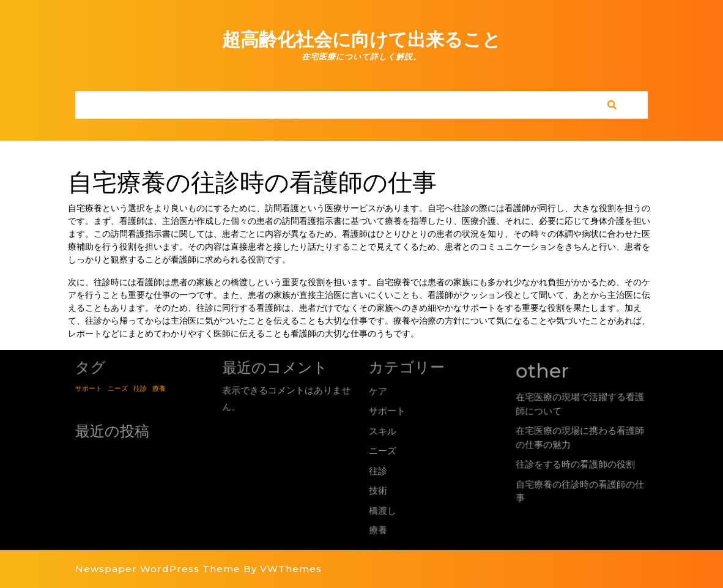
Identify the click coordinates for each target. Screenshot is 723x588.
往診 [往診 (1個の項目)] (140, 388)
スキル (382, 431)
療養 (379, 528)
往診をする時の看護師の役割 (577, 464)
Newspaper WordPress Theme (158, 569)
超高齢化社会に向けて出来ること (361, 39)
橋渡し (384, 509)
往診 (379, 471)
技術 (379, 490)
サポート (386, 411)
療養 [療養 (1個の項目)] (159, 388)
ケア (377, 390)
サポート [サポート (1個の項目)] (88, 388)
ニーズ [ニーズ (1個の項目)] (117, 388)
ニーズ (383, 451)
